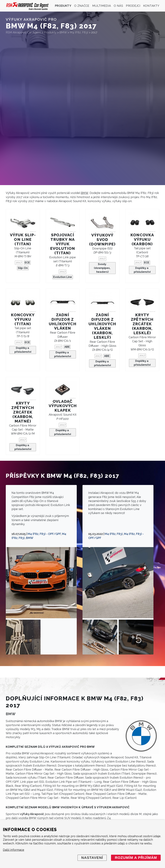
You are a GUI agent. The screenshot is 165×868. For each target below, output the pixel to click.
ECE (27, 262)
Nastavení (92, 858)
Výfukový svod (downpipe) (102, 240)
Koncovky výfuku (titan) (23, 319)
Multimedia (102, 6)
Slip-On (23, 268)
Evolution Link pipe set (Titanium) (63, 261)
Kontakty (151, 6)
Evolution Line (63, 277)
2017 (19, 262)
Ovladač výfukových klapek (63, 406)
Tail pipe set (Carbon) (142, 252)
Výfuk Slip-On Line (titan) (23, 239)
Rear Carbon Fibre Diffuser (63, 337)
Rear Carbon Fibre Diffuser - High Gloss (102, 346)
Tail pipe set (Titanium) (23, 332)
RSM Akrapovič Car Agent (23, 32)
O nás (118, 6)
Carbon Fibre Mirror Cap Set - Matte (23, 430)
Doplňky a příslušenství (142, 270)
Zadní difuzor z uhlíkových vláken (63, 322)
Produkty (63, 6)
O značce (82, 6)
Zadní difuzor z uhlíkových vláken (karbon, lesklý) (102, 326)
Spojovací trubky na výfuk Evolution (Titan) (63, 244)
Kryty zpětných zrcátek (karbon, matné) (23, 412)
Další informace (14, 850)
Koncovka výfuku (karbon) (142, 239)
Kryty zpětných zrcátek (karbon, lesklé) (142, 324)
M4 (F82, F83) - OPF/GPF (44, 534)
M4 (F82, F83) (114, 534)
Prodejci (133, 6)
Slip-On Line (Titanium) (23, 252)
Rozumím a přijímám (136, 858)
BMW (85, 193)
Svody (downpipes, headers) (102, 268)
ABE (67, 347)
